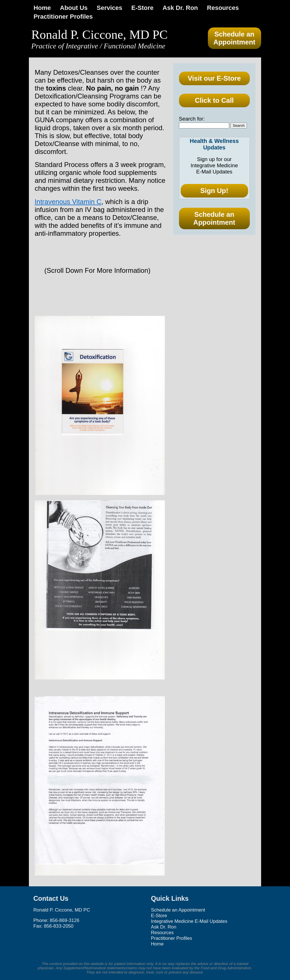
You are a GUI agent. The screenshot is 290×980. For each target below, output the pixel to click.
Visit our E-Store (214, 78)
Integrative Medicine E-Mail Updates (189, 921)
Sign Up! (214, 191)
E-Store (142, 8)
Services (109, 8)
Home (42, 8)
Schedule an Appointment (234, 38)
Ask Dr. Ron (180, 8)
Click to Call (214, 100)
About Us (74, 8)
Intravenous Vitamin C (68, 202)
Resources (223, 8)
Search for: (192, 119)
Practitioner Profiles (63, 17)
